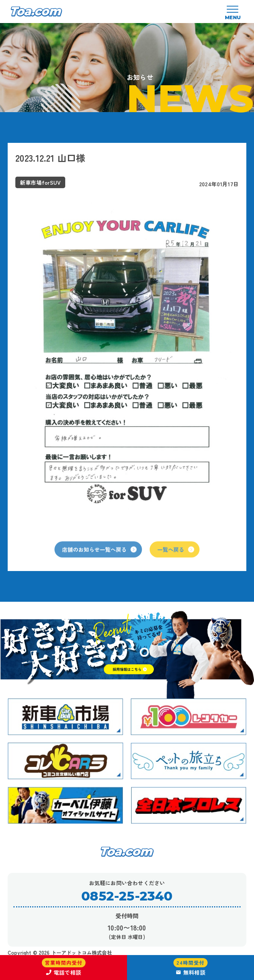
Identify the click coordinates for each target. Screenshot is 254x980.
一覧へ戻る (176, 558)
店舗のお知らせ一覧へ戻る (99, 558)
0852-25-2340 (127, 896)
